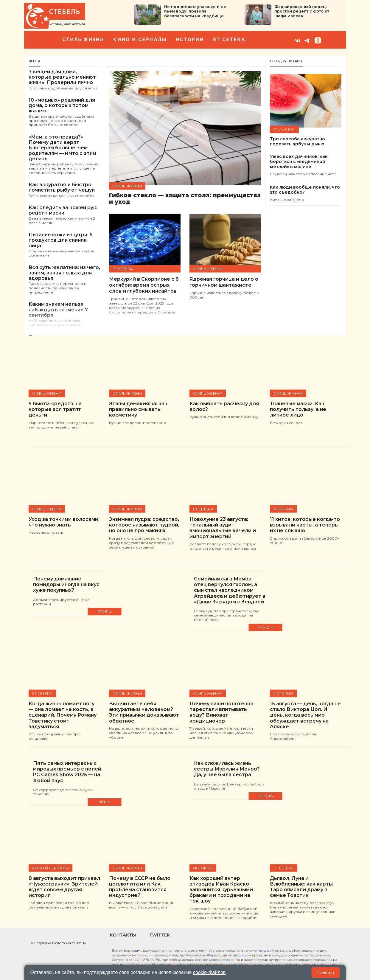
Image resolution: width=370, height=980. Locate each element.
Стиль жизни (83, 39)
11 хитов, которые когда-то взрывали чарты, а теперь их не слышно (305, 525)
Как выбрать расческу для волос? (224, 406)
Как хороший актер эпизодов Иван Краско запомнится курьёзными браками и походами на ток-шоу (221, 890)
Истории (190, 39)
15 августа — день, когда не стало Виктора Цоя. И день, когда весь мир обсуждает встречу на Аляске (305, 715)
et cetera (229, 39)
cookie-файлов (209, 972)
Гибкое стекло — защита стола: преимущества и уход (185, 199)
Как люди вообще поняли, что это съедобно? (305, 190)
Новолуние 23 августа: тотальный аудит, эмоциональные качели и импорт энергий (223, 528)
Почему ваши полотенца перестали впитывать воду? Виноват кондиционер (221, 712)
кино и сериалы (140, 39)
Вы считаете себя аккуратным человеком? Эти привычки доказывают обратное (144, 712)
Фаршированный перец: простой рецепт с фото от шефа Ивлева (302, 11)
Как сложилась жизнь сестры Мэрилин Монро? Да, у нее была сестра (227, 769)
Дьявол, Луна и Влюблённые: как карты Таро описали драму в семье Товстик (301, 887)
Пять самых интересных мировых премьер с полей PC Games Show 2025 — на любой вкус (67, 772)
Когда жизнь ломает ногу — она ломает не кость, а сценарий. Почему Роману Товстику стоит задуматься (63, 715)
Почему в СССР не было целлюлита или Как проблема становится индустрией (140, 887)
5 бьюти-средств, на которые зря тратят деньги (55, 409)
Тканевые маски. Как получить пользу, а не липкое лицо (298, 409)
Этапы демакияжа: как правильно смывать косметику (138, 409)
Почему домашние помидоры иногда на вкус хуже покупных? (66, 584)
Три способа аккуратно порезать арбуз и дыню (297, 142)
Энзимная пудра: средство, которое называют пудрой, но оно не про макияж (144, 525)
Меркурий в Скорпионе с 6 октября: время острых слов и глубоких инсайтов (144, 285)
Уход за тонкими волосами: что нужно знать (64, 522)
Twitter (160, 935)
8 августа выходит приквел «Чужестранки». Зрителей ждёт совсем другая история (64, 887)
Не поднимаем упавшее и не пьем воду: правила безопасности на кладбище (195, 11)
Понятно (325, 973)
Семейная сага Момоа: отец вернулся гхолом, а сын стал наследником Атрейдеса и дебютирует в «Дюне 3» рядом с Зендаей (230, 590)
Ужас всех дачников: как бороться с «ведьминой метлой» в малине (299, 161)
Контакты (123, 935)
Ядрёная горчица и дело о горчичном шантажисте (224, 282)
